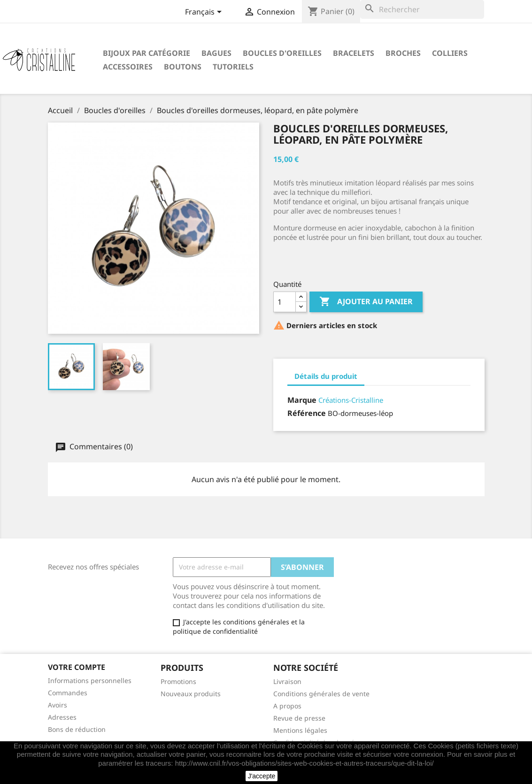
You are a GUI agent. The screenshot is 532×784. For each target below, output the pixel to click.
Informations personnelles (90, 680)
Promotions (178, 681)
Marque (302, 400)
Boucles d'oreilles (282, 53)
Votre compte (77, 667)
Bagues (216, 53)
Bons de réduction (77, 729)
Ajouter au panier (366, 302)
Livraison (287, 681)
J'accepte (262, 776)
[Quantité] (285, 302)
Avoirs (58, 705)
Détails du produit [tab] (326, 376)
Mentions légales (300, 730)
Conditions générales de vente (321, 694)
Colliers (450, 53)
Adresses (62, 717)
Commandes (68, 693)
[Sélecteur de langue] (205, 13)
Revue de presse (299, 718)
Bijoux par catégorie (146, 53)
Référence (307, 413)
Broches (403, 53)
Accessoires (128, 67)
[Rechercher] (422, 9)
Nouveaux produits (191, 694)
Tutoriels (233, 67)
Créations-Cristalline (351, 400)
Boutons (183, 67)
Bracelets (354, 53)
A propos (287, 706)
